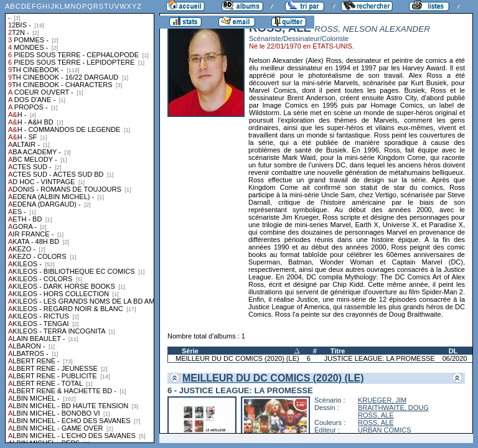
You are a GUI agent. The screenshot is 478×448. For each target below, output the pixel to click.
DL (453, 351)
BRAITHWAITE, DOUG (393, 408)
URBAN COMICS (385, 430)
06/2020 (455, 358)
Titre (338, 351)
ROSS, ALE (376, 415)
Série (190, 351)
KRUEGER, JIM (382, 400)
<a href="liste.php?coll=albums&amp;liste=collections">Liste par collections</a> (80, 222)
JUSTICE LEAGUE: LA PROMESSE (380, 358)
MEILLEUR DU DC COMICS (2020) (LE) (237, 358)
